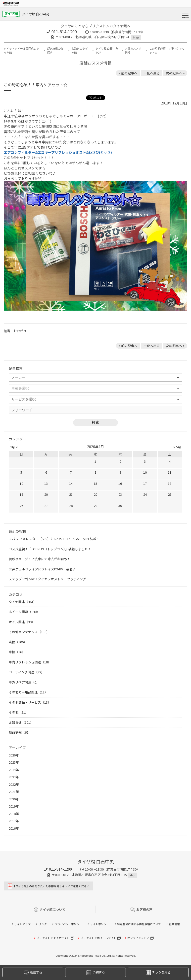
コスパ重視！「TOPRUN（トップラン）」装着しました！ (50, 549)
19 (21, 494)
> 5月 (177, 447)
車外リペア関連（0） (24, 682)
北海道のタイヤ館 (80, 50)
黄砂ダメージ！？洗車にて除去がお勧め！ (39, 559)
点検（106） (18, 642)
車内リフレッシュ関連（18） (30, 662)
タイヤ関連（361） (23, 602)
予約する (95, 972)
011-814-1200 (64, 32)
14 (71, 483)
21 (71, 494)
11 (170, 472)
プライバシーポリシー (68, 924)
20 (46, 494)
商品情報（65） (20, 732)
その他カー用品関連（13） (28, 692)
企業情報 (174, 924)
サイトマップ (22, 924)
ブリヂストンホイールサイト (98, 938)
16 (120, 483)
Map (136, 37)
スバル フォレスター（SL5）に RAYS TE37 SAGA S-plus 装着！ (54, 539)
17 (145, 483)
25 (170, 494)
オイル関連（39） (22, 622)
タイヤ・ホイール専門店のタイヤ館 (22, 50)
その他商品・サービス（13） (30, 702)
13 (46, 483)
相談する (33, 972)
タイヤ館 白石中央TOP (107, 50)
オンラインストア (138, 938)
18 (170, 483)
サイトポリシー (100, 924)
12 (21, 483)
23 (120, 494)
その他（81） (19, 712)
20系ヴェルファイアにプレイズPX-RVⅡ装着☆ (42, 569)
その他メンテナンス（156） (29, 632)
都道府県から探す (55, 50)
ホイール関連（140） (24, 612)
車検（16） (17, 652)
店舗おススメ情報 (133, 50)
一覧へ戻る (152, 73)
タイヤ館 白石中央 (35, 14)
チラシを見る (158, 972)
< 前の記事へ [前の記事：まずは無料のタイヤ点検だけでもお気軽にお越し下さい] (128, 73)
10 (145, 472)
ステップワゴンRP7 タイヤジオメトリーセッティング (47, 579)
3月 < (14, 447)
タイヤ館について (50, 909)
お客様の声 (142, 909)
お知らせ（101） (21, 722)
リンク (43, 924)
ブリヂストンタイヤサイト (53, 938)
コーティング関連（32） (26, 672)
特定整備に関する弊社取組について (139, 924)
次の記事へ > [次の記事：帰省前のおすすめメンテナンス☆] (175, 73)
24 (145, 494)
